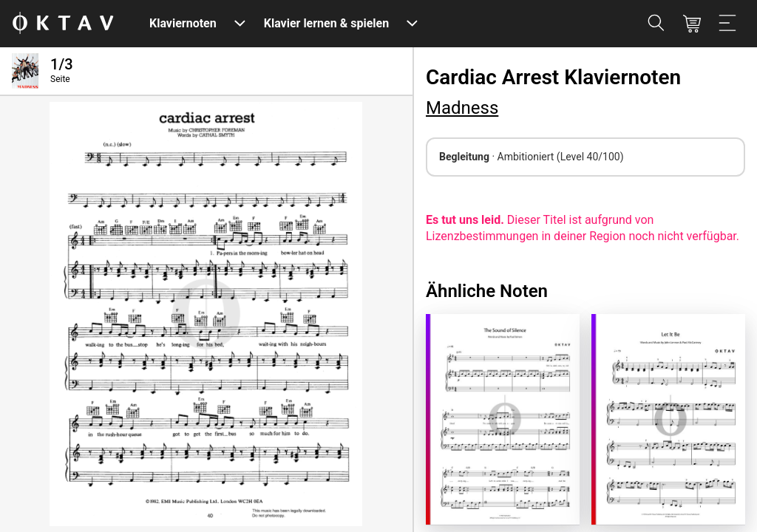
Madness (462, 108)
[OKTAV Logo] (63, 24)
